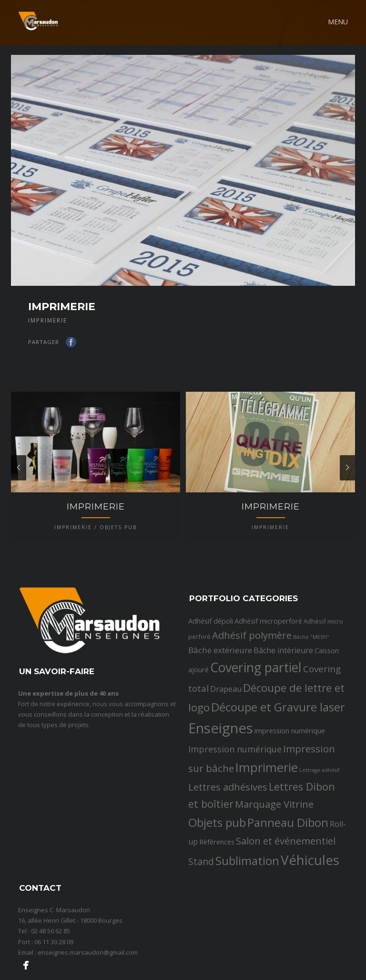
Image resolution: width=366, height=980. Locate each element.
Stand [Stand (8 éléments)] (201, 895)
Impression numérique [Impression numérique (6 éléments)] (235, 783)
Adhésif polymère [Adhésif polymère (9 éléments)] (252, 669)
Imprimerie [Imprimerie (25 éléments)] (267, 802)
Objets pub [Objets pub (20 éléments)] (217, 856)
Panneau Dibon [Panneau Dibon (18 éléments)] (288, 856)
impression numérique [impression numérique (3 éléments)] (290, 765)
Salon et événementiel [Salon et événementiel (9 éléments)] (286, 875)
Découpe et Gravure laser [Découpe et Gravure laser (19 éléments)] (278, 741)
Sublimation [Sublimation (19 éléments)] (247, 894)
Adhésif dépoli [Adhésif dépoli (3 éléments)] (211, 655)
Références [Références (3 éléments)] (217, 876)
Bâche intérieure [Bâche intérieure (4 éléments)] (283, 684)
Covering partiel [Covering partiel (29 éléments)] (256, 702)
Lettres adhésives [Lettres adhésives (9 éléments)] (228, 821)
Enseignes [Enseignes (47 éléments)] (221, 762)
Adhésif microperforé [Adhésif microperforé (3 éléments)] (268, 655)
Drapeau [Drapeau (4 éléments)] (226, 723)
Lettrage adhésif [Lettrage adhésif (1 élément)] (320, 804)
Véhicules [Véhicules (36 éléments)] (310, 894)
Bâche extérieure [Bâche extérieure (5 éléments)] (220, 684)
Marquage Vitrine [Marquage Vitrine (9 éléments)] (274, 838)
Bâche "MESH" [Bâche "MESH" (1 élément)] (311, 671)
